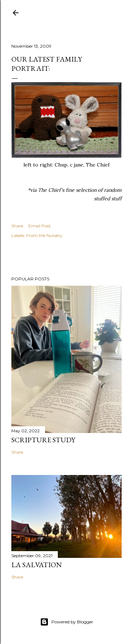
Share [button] (17, 226)
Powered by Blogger (67, 622)
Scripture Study (43, 440)
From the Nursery (44, 235)
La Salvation (37, 565)
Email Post (40, 226)
